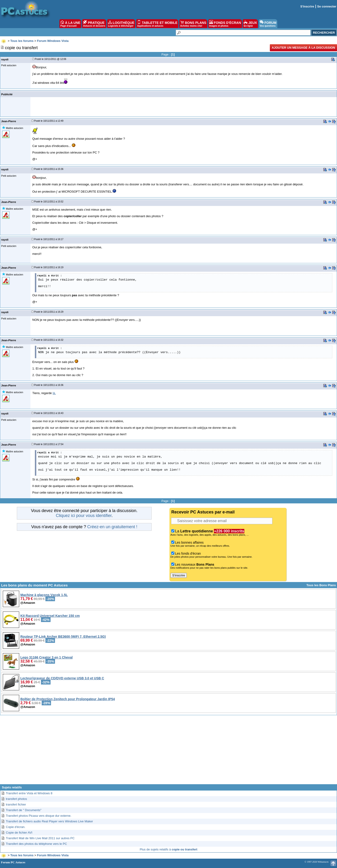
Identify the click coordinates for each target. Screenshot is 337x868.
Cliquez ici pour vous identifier (84, 516)
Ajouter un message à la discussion (303, 48)
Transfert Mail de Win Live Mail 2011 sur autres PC (40, 838)
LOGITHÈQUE (121, 24)
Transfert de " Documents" (24, 810)
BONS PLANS (193, 24)
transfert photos (16, 799)
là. (54, 393)
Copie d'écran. (16, 827)
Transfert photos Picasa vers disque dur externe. (39, 816)
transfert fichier (16, 804)
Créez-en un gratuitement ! (112, 527)
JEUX (250, 24)
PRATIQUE (94, 24)
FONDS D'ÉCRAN (225, 24)
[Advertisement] (168, 751)
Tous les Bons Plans (321, 585)
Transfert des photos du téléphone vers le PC (36, 844)
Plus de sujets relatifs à (168, 849)
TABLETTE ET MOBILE (157, 24)
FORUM (268, 24)
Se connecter (327, 6)
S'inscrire (307, 6)
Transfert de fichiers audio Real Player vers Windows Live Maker (49, 821)
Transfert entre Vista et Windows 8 (29, 793)
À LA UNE (70, 24)
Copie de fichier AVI (19, 833)
